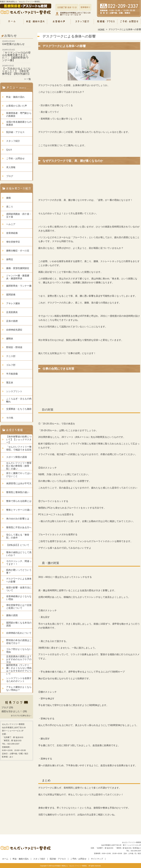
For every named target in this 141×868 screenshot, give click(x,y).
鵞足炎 (10, 383)
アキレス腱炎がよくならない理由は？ (19, 688)
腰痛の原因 (12, 615)
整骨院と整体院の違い (18, 492)
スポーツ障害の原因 (17, 457)
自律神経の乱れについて (19, 633)
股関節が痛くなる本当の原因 (19, 624)
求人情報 (11, 167)
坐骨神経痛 (12, 233)
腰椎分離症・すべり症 (18, 251)
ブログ (10, 176)
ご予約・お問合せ (129, 22)
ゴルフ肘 (11, 365)
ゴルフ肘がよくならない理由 (19, 651)
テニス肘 (11, 356)
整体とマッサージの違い (19, 510)
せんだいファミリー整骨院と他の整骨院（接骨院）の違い (19, 466)
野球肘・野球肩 (14, 347)
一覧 (29, 79)
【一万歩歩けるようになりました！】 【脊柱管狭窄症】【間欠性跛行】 (16, 71)
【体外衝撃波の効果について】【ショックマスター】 (19, 439)
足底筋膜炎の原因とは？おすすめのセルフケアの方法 (19, 659)
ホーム (12, 22)
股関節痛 (11, 295)
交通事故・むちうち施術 (19, 409)
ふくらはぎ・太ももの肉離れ (19, 400)
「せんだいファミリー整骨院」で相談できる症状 (19, 448)
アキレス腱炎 (13, 303)
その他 (10, 418)
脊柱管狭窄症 (13, 242)
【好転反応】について (18, 545)
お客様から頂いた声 (59, 22)
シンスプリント (14, 391)
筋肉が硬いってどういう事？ (19, 571)
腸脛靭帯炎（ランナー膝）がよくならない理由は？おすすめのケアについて (19, 669)
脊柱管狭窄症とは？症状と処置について (19, 607)
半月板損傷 (12, 374)
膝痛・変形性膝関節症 (18, 268)
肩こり (10, 207)
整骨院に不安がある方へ (19, 527)
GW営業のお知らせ (13, 44)
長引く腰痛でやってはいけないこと (19, 475)
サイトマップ (97, 859)
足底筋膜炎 (12, 312)
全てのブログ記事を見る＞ (21, 716)
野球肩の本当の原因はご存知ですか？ (19, 642)
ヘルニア (11, 224)
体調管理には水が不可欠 (19, 483)
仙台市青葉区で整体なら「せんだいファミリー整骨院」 (70, 866)
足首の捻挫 (12, 321)
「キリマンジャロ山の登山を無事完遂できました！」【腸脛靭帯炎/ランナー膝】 (16, 56)
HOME (101, 29)
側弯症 (10, 259)
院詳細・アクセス (106, 22)
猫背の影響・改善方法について (19, 589)
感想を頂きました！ (12, 711)
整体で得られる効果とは (19, 501)
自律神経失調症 (14, 330)
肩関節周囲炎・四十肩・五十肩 (19, 215)
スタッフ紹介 (82, 22)
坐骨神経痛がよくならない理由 (19, 598)
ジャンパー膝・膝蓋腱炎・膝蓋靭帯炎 (18, 277)
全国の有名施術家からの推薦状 (19, 123)
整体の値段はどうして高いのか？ (19, 554)
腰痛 (8, 198)
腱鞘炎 (10, 339)
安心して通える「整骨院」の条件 (18, 536)
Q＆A (9, 150)
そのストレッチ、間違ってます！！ (19, 563)
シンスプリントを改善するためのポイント (19, 680)
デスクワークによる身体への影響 (19, 580)
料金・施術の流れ (35, 22)
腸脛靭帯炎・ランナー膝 (19, 286)
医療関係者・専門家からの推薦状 (19, 115)
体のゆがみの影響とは (18, 519)
